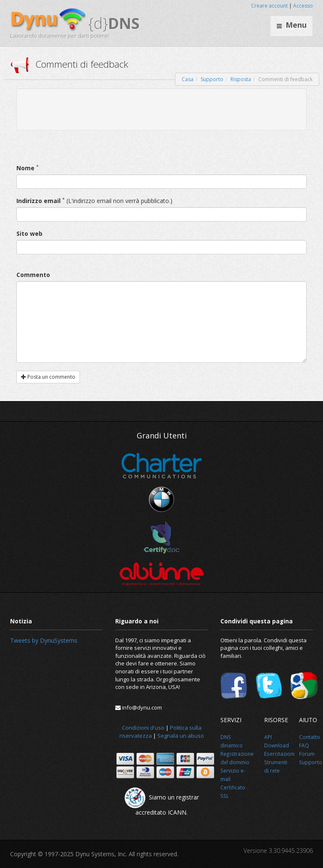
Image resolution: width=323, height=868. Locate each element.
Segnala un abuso (181, 736)
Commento (33, 275)
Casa (188, 79)
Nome (25, 168)
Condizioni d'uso (143, 728)
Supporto (212, 79)
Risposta (241, 79)
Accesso (303, 6)
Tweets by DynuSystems (44, 640)
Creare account (269, 6)
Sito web (29, 233)
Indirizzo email (38, 201)
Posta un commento (48, 377)
